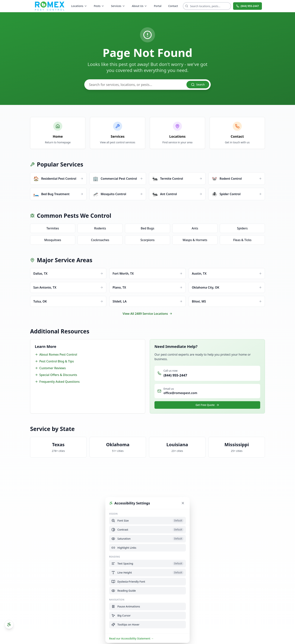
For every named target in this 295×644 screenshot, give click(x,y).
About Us (140, 6)
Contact (173, 6)
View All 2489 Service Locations (148, 314)
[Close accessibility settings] (183, 503)
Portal (158, 6)
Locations (79, 6)
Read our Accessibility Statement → (131, 638)
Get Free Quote (207, 405)
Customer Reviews (50, 368)
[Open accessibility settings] (9, 624)
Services (118, 6)
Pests (99, 6)
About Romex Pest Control (56, 354)
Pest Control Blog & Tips (54, 361)
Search (198, 85)
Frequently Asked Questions (57, 382)
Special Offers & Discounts (56, 375)
